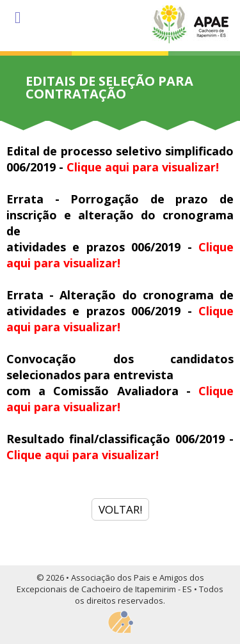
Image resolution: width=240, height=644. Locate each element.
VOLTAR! (120, 509)
